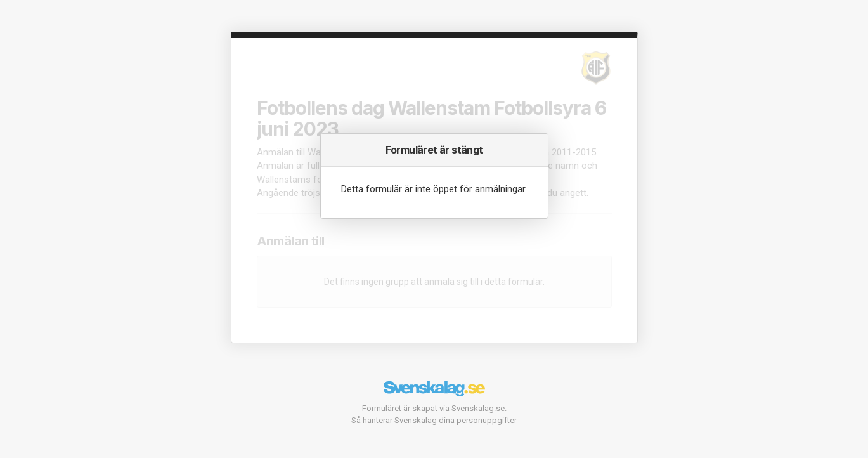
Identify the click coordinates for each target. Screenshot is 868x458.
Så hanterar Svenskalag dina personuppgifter (434, 420)
